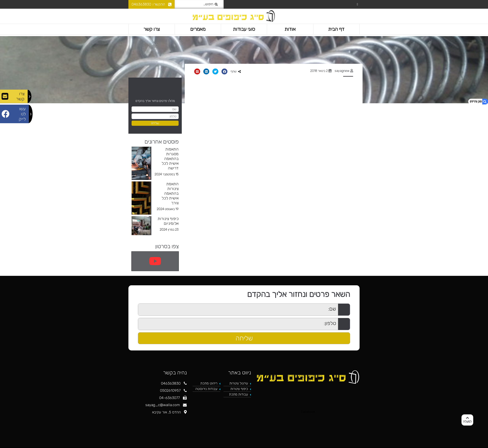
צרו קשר (152, 29)
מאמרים (198, 29)
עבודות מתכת (238, 394)
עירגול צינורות (239, 383)
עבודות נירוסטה (206, 389)
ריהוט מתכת (209, 383)
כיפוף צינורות (239, 389)
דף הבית (336, 29)
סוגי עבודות (244, 29)
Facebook (308, 412)
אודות (290, 29)
